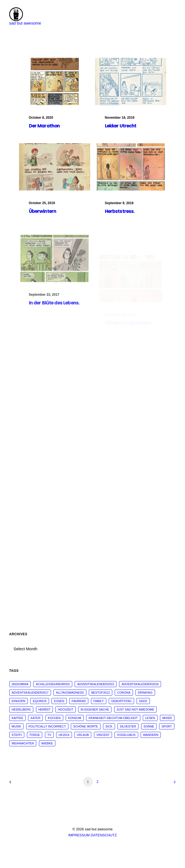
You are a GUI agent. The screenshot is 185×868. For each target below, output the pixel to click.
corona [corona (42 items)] (124, 693)
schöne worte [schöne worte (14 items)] (86, 726)
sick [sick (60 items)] (109, 726)
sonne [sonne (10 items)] (149, 726)
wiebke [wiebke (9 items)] (47, 743)
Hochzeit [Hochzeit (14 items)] (65, 709)
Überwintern (43, 213)
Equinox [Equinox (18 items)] (40, 701)
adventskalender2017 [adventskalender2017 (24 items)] (30, 693)
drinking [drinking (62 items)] (145, 693)
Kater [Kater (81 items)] (35, 718)
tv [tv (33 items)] (49, 735)
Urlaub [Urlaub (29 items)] (83, 735)
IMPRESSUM (79, 835)
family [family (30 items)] (99, 701)
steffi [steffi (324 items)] (17, 735)
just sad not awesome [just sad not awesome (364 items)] (136, 709)
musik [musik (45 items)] (16, 726)
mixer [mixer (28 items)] (167, 718)
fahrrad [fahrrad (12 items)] (79, 701)
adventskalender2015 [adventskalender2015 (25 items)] (96, 684)
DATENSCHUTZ (104, 835)
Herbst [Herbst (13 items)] (45, 709)
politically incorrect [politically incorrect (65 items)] (47, 726)
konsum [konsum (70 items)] (75, 718)
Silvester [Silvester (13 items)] (128, 726)
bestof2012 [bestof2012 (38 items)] (101, 693)
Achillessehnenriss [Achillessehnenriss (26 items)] (53, 684)
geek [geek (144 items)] (143, 701)
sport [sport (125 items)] (167, 726)
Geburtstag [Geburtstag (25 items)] (121, 701)
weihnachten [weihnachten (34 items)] (23, 743)
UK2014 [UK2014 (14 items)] (64, 735)
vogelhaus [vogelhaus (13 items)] (126, 735)
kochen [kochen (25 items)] (54, 718)
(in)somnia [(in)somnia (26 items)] (20, 684)
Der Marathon (44, 126)
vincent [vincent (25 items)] (103, 735)
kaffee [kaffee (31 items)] (18, 718)
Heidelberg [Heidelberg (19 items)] (21, 709)
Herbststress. (120, 223)
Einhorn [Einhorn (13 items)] (19, 701)
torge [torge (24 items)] (35, 735)
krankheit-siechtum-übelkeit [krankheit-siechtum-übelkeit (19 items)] (113, 718)
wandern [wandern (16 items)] (151, 735)
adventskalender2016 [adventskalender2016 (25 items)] (140, 684)
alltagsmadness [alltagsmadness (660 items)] (70, 693)
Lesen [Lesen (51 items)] (150, 718)
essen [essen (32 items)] (59, 701)
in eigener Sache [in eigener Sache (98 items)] (95, 709)
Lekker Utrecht (121, 126)
